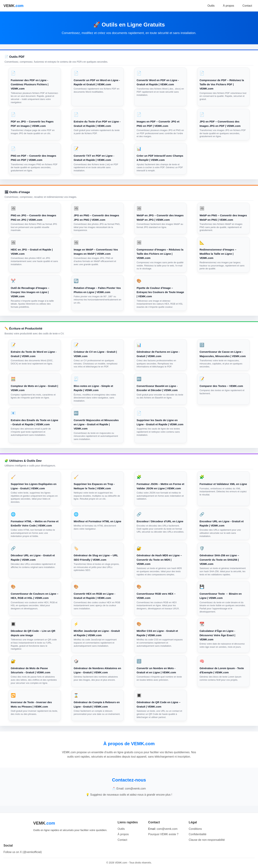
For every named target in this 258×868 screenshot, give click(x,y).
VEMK (14, 6)
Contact (247, 6)
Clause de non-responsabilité (207, 840)
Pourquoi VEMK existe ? (163, 834)
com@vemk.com (167, 829)
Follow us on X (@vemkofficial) (23, 852)
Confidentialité (197, 834)
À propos (229, 6)
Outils (211, 6)
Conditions (195, 829)
